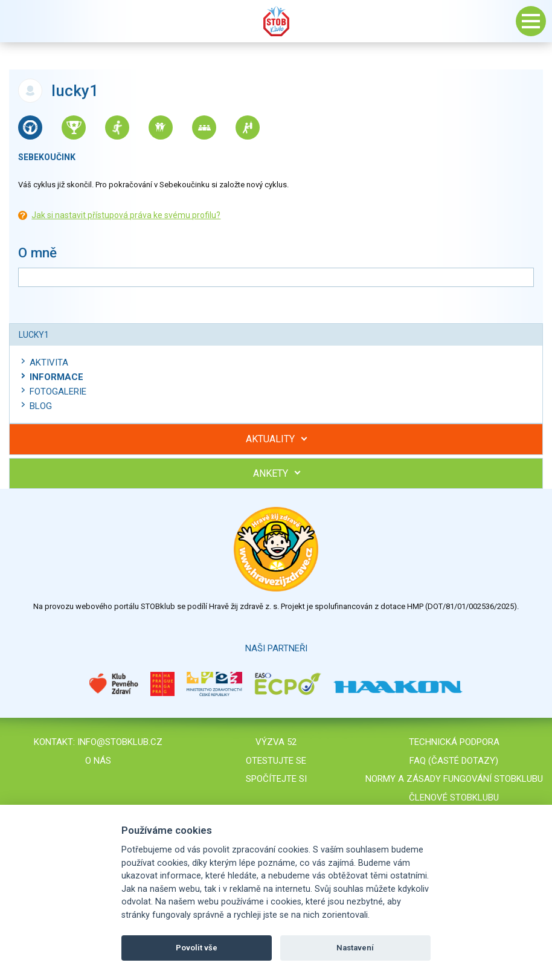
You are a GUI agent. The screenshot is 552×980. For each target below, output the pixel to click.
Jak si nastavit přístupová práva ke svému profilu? (126, 215)
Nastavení (355, 948)
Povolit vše (197, 948)
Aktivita (49, 363)
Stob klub (276, 21)
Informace (56, 377)
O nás (98, 761)
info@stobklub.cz (120, 742)
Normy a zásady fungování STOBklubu (454, 779)
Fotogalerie (58, 392)
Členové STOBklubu (454, 798)
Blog (41, 406)
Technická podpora (454, 742)
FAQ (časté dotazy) (454, 761)
